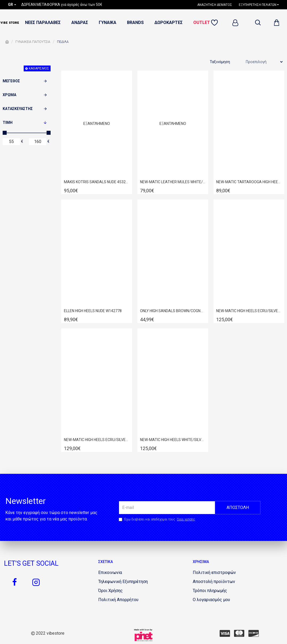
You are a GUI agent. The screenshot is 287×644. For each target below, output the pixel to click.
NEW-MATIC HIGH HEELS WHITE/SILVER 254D (173, 440)
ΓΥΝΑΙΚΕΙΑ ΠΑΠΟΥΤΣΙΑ (33, 42)
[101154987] (254, 633)
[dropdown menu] (258, 23)
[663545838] (15, 582)
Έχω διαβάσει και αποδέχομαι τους (157, 519)
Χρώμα (9, 95)
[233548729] (211, 600)
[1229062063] (110, 573)
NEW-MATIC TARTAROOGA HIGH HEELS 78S (249, 182)
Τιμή (8, 123)
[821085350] (110, 591)
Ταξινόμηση (220, 62)
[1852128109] (215, 23)
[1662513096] (123, 582)
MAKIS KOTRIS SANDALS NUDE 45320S (97, 182)
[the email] (190, 508)
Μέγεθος (11, 81)
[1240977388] (217, 5)
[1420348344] (36, 582)
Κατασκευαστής (18, 109)
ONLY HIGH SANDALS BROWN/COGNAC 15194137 (173, 311)
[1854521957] (210, 591)
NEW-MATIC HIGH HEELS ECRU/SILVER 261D (97, 440)
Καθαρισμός (39, 68)
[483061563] (214, 582)
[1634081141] (214, 573)
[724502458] (225, 633)
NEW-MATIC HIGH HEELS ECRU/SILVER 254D (249, 311)
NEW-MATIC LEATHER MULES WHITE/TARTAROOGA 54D (173, 182)
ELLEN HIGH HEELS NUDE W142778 (93, 311)
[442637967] (239, 633)
